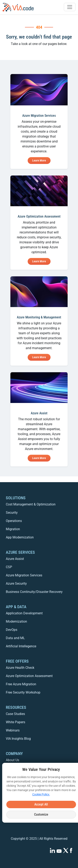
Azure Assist (15, 559)
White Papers (15, 722)
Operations (14, 521)
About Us (12, 760)
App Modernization (20, 537)
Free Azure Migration (21, 684)
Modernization (16, 621)
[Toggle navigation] (70, 7)
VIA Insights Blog (18, 739)
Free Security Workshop (23, 692)
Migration (13, 529)
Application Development (24, 613)
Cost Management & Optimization (31, 504)
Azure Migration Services (24, 575)
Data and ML (15, 638)
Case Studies (15, 714)
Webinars (13, 730)
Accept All (41, 804)
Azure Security (16, 584)
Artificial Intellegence (21, 646)
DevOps (12, 630)
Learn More (39, 160)
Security (12, 513)
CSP (9, 567)
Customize (41, 814)
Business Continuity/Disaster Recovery (34, 592)
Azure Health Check (20, 668)
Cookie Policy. (41, 794)
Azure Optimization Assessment (29, 676)
